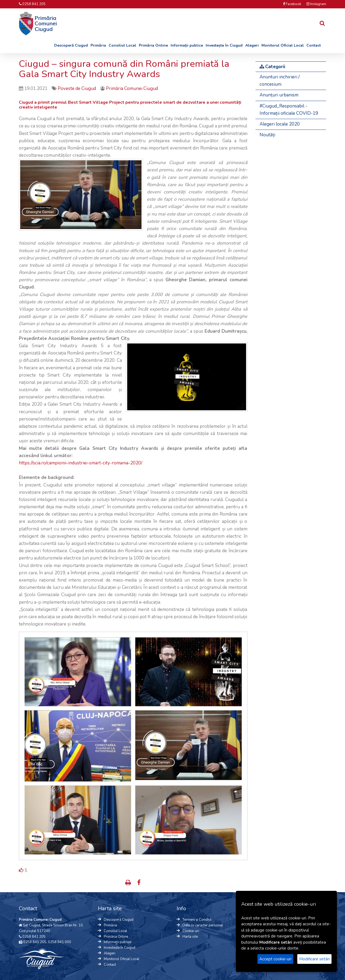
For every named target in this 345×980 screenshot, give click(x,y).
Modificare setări (314, 959)
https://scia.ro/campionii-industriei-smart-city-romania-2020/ (81, 463)
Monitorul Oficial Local (283, 45)
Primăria (98, 45)
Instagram (316, 4)
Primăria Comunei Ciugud (132, 88)
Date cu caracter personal (203, 925)
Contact (314, 45)
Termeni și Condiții (197, 920)
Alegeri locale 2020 (280, 124)
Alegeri (252, 45)
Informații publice (187, 45)
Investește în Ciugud (224, 45)
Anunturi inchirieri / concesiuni (280, 81)
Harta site (190, 937)
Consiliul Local (122, 45)
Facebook (292, 4)
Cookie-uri (191, 931)
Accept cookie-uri (275, 959)
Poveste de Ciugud (77, 88)
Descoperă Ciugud (71, 45)
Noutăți (267, 135)
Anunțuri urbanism (279, 95)
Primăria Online (153, 45)
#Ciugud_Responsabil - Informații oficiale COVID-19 (289, 110)
